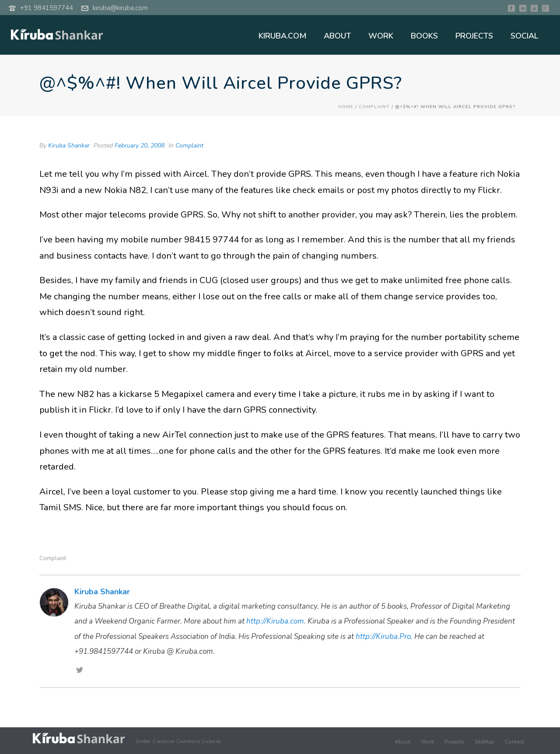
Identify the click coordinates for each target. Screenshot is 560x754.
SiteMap (485, 742)
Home (346, 107)
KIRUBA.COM (282, 36)
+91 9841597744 (47, 8)
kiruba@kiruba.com (120, 8)
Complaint (374, 107)
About (402, 742)
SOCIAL (524, 36)
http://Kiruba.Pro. (384, 637)
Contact (514, 742)
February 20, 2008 (140, 146)
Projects (454, 742)
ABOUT (337, 36)
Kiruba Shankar (69, 146)
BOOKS (424, 36)
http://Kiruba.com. (276, 621)
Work (427, 742)
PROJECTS (474, 36)
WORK (381, 36)
